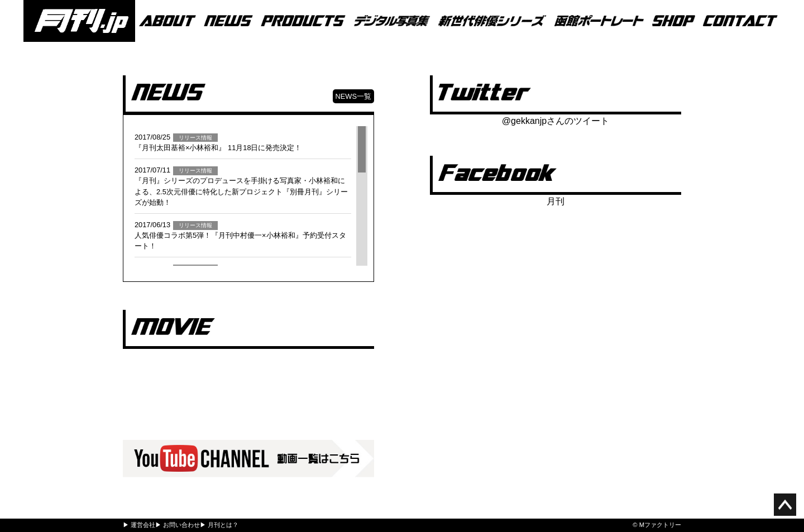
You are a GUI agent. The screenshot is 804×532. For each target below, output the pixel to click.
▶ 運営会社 (139, 525)
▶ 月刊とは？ (219, 525)
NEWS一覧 (353, 96)
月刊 (556, 201)
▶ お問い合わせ (178, 525)
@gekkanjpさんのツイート (556, 121)
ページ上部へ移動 (785, 505)
